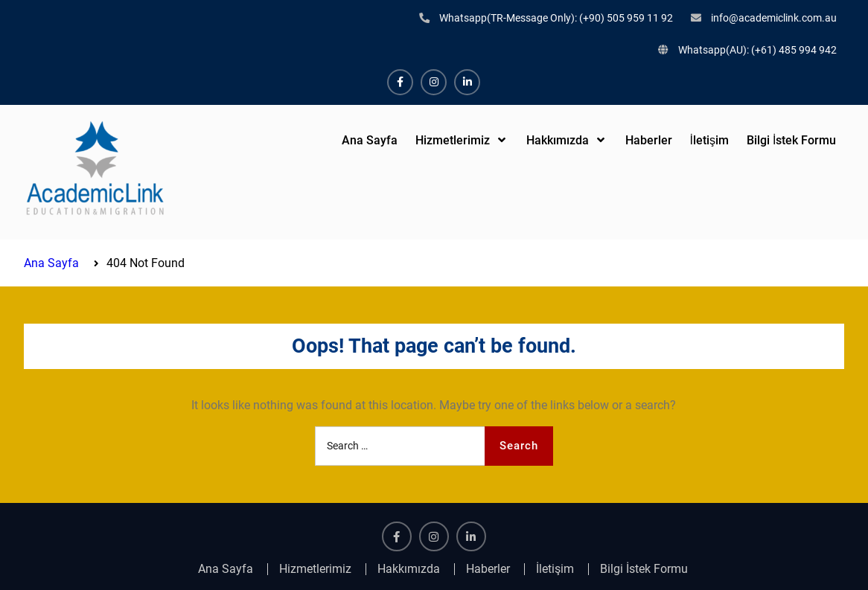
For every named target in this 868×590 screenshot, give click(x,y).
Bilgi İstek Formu (791, 140)
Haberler (649, 140)
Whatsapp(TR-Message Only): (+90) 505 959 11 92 (556, 18)
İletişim (709, 140)
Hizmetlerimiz (453, 140)
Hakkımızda (558, 140)
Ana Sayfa (370, 140)
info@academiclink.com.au (774, 18)
